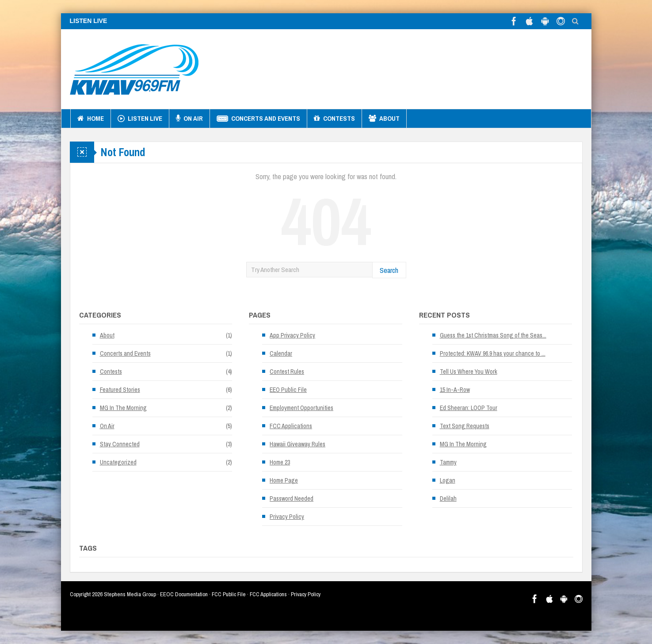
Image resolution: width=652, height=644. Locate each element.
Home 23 (280, 462)
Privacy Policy (287, 517)
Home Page (284, 480)
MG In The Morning (123, 408)
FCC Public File (229, 594)
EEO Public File (288, 390)
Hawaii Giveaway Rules (297, 444)
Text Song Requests (465, 426)
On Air (189, 119)
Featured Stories (120, 390)
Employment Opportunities (301, 408)
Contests (334, 119)
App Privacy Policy (292, 335)
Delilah (448, 498)
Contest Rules (287, 372)
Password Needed (292, 498)
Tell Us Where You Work (469, 372)
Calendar (281, 353)
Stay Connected (120, 444)
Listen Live (140, 119)
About (384, 119)
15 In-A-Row (455, 390)
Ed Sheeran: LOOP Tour (469, 408)
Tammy (448, 462)
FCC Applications (291, 426)
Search (389, 270)
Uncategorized (118, 462)
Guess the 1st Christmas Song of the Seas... (493, 335)
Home (91, 119)
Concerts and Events (258, 119)
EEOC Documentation (184, 594)
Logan (448, 480)
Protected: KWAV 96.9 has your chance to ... (493, 353)
